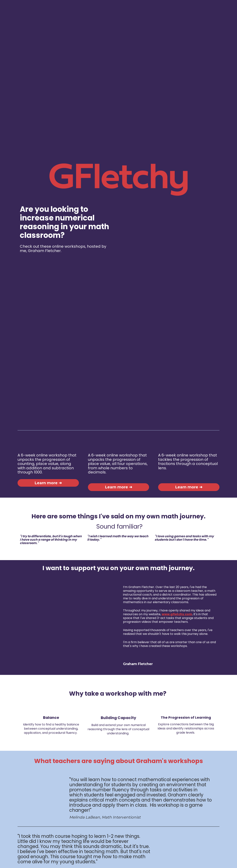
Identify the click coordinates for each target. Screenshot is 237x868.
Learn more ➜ (48, 456)
